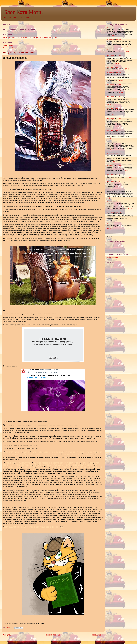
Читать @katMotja (112, 258)
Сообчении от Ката (9, 48)
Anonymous (110, 28)
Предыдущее (97, 635)
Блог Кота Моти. (23, 12)
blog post (119, 28)
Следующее (8, 635)
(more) (113, 36)
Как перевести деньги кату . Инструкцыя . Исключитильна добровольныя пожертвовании (30, 37)
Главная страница (9, 45)
